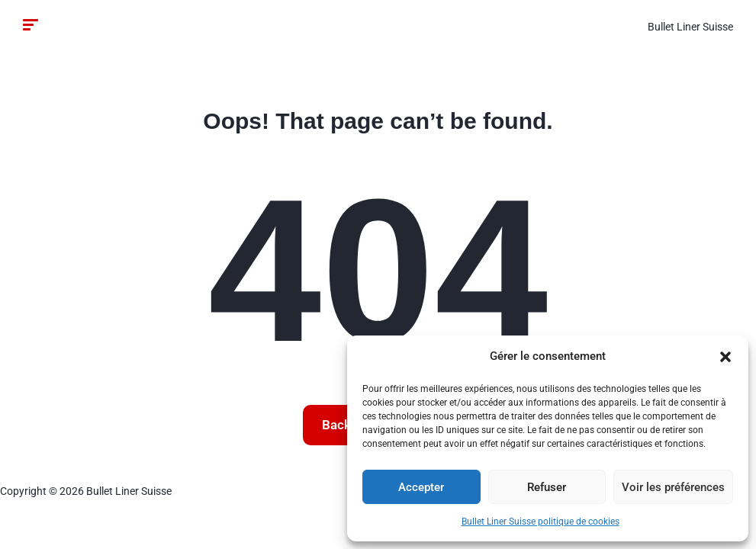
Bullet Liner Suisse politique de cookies (540, 522)
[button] (725, 357)
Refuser (547, 487)
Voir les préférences (673, 487)
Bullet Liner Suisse (690, 27)
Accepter (421, 487)
